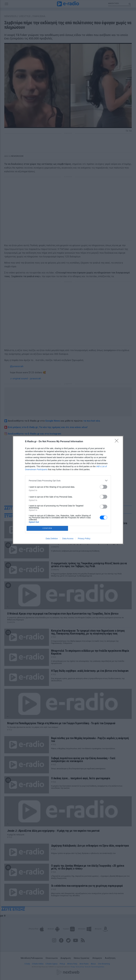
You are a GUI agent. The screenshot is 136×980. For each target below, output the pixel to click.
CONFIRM (47, 528)
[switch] (104, 487)
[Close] (118, 442)
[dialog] (68, 490)
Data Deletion (52, 539)
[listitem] (68, 481)
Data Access (68, 539)
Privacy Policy (84, 539)
